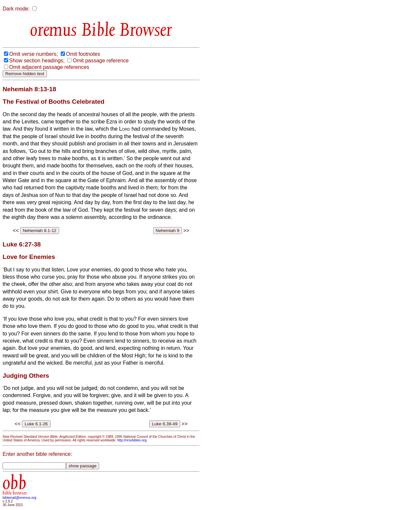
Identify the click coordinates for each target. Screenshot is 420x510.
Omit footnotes (83, 54)
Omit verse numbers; (33, 54)
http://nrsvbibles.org (132, 440)
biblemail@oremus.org (20, 498)
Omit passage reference (101, 61)
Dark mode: (16, 9)
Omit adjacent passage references (49, 67)
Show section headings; (37, 61)
